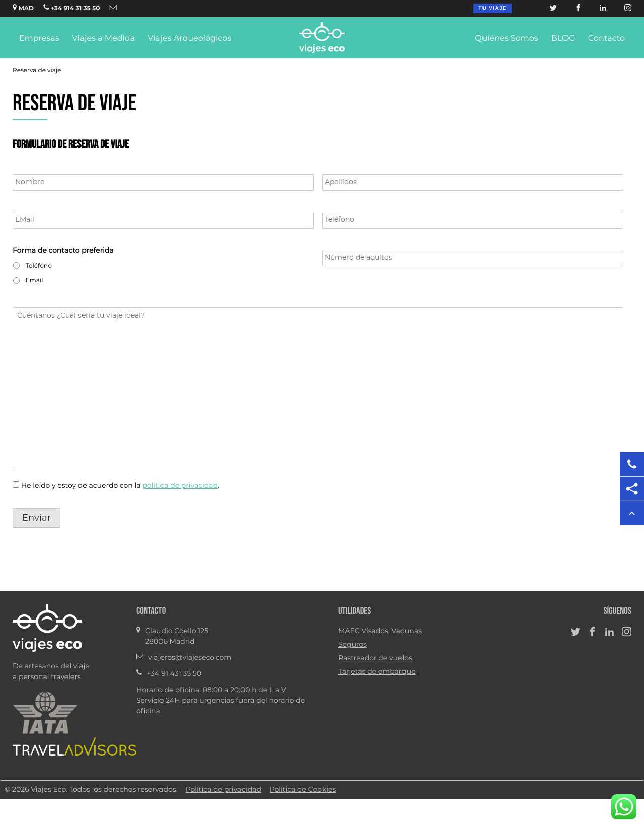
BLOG (563, 39)
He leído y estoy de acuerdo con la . (120, 486)
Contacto (607, 39)
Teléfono (39, 266)
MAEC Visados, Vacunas (380, 631)
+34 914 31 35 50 (71, 8)
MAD (23, 8)
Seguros (352, 645)
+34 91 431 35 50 (174, 674)
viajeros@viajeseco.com (190, 658)
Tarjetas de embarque (377, 672)
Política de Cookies (303, 790)
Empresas (39, 39)
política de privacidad (180, 486)
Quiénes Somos (506, 39)
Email (34, 281)
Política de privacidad (223, 790)
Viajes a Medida (103, 39)
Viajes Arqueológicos (190, 39)
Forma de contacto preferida (63, 251)
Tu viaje (492, 8)
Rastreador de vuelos (375, 658)
